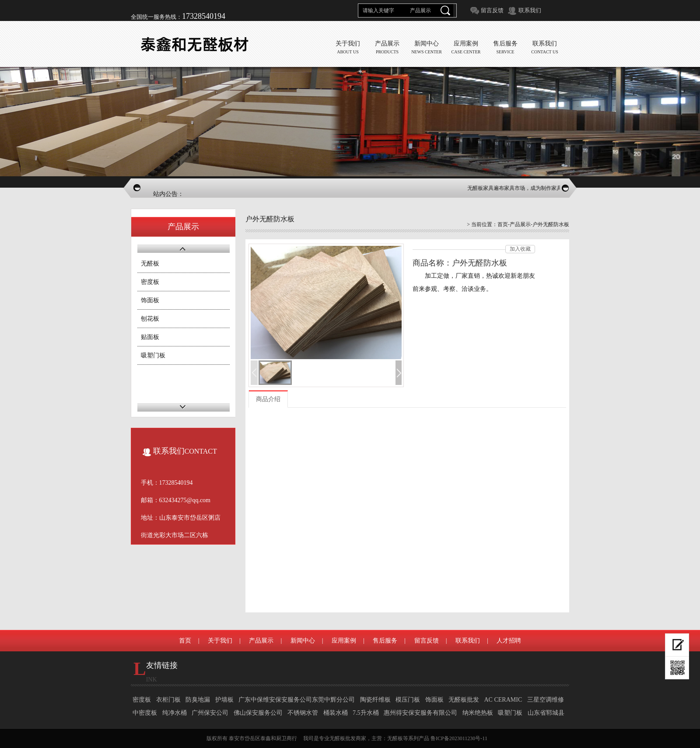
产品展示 (520, 224)
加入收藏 (520, 249)
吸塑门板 (153, 355)
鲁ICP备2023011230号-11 (459, 738)
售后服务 (385, 641)
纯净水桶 (175, 713)
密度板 (150, 282)
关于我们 (220, 641)
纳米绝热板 (478, 713)
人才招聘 (509, 641)
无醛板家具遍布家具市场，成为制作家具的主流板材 (529, 188)
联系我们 (530, 10)
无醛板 (150, 264)
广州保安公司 (210, 713)
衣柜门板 (168, 700)
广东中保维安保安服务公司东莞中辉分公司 (297, 700)
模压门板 (408, 700)
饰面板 (150, 300)
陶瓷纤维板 (375, 700)
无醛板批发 (464, 700)
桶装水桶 (336, 713)
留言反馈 (492, 10)
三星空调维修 (546, 700)
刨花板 (150, 319)
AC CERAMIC (503, 700)
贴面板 (150, 337)
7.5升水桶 (366, 713)
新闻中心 (303, 641)
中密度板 (145, 713)
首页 (503, 224)
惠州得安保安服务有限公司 (420, 713)
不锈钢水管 (303, 713)
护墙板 (224, 700)
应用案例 (344, 641)
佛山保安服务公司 (258, 713)
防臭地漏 (198, 700)
